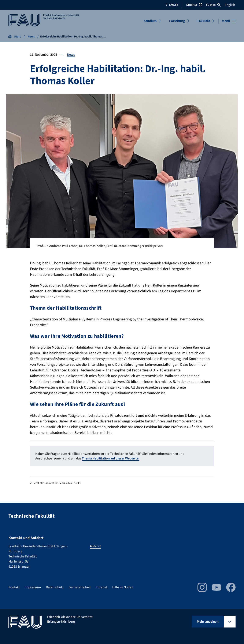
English (230, 5)
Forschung (177, 21)
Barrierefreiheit (80, 587)
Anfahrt (95, 546)
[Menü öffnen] (229, 21)
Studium (150, 21)
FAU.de (172, 5)
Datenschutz (55, 587)
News (71, 55)
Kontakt (14, 587)
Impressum (33, 587)
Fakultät (204, 21)
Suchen (213, 5)
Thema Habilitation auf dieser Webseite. (111, 458)
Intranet (101, 587)
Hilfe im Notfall (123, 587)
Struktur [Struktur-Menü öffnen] (194, 5)
